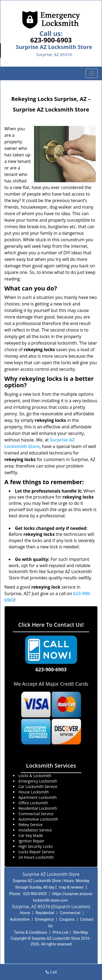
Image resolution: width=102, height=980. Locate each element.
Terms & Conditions (30, 932)
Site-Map (81, 932)
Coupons (67, 919)
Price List (61, 932)
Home (25, 913)
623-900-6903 (51, 40)
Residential (45, 913)
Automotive (20, 919)
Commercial (70, 913)
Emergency (44, 919)
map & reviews (72, 887)
